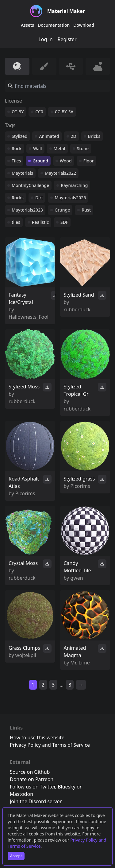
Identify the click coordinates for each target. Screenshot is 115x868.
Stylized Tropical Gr (76, 390)
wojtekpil (26, 655)
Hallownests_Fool (29, 317)
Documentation (54, 25)
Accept (16, 856)
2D (74, 136)
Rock (17, 148)
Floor (89, 161)
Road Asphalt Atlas (24, 482)
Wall (37, 148)
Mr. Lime (80, 663)
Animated (49, 136)
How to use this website (37, 738)
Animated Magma (75, 652)
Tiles (16, 161)
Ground (40, 161)
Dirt (39, 198)
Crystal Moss (23, 563)
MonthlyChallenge (30, 185)
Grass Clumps (24, 648)
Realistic (40, 222)
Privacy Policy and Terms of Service (50, 745)
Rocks (18, 198)
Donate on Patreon (32, 779)
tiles (16, 222)
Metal (59, 148)
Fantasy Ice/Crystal (21, 298)
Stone (83, 148)
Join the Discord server (36, 801)
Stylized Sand (79, 295)
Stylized (19, 136)
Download (84, 25)
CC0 (39, 112)
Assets (27, 25)
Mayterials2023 (27, 210)
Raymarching (74, 185)
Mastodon (21, 794)
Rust (86, 210)
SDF (64, 222)
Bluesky (67, 787)
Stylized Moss (24, 387)
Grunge (62, 210)
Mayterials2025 (70, 198)
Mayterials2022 (60, 173)
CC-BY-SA (64, 112)
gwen (77, 578)
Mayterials (22, 173)
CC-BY (18, 112)
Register (67, 39)
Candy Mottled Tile (77, 567)
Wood (66, 161)
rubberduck (77, 309)
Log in (45, 39)
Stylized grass (79, 479)
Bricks (94, 136)
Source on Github (30, 772)
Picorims (25, 493)
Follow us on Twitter (33, 787)
